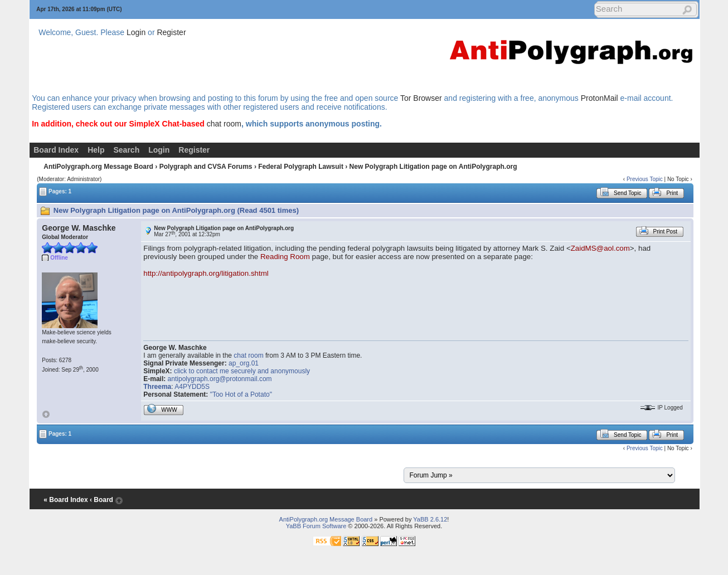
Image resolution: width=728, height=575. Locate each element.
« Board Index (65, 500)
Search (126, 150)
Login (136, 32)
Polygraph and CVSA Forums (206, 167)
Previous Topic (645, 179)
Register (171, 32)
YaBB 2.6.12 (430, 519)
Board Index (56, 150)
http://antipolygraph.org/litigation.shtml (206, 273)
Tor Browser (421, 98)
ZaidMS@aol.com (600, 248)
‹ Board (101, 500)
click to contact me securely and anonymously (242, 371)
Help (96, 150)
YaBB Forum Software (316, 526)
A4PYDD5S (192, 387)
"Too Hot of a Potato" (241, 394)
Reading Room (285, 257)
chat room (224, 124)
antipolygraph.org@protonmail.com (220, 379)
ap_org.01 (244, 363)
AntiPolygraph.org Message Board (98, 167)
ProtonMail (600, 98)
